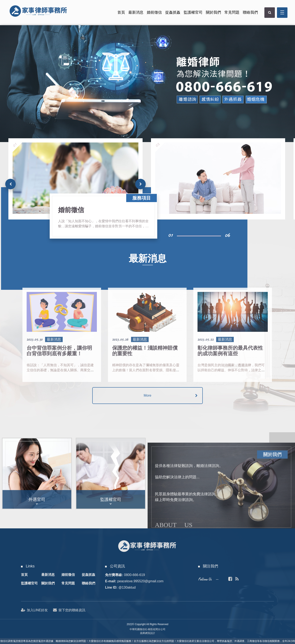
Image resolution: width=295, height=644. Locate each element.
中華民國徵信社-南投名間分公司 (148, 629)
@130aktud (127, 587)
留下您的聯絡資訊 (69, 610)
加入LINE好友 (34, 610)
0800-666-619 (135, 575)
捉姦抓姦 (172, 13)
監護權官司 (192, 13)
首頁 (120, 13)
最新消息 (135, 13)
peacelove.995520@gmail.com (140, 581)
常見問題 (231, 13)
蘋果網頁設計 (148, 633)
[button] (140, 184)
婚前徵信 (153, 13)
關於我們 (213, 13)
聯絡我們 (250, 13)
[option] (147, 84)
